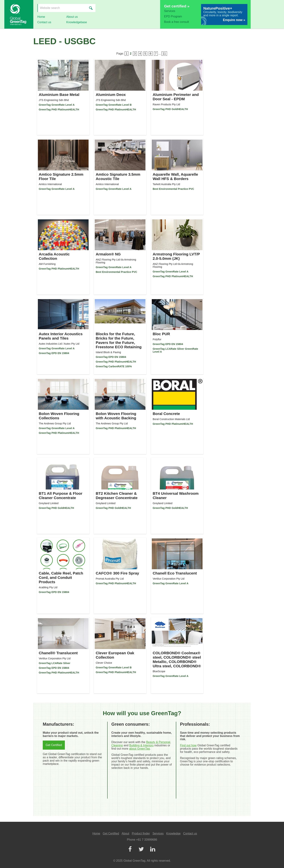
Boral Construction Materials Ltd (171, 419)
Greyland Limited (49, 503)
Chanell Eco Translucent (175, 573)
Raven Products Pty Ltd (166, 104)
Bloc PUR (161, 334)
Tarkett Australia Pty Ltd (166, 184)
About (126, 833)
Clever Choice (104, 663)
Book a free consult (177, 22)
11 (164, 54)
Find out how (188, 745)
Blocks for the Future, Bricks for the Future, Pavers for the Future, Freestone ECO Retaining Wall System (119, 343)
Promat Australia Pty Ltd (110, 579)
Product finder (141, 833)
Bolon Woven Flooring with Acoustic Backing (116, 416)
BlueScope (159, 671)
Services (170, 11)
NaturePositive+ (218, 8)
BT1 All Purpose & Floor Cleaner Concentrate (61, 496)
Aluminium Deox (111, 95)
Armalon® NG (108, 254)
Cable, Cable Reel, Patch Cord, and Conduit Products (61, 577)
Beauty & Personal (158, 742)
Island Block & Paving (108, 352)
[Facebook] (130, 849)
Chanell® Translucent (58, 653)
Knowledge (173, 833)
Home (41, 17)
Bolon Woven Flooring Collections (59, 416)
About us (72, 17)
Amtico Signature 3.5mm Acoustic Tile (118, 176)
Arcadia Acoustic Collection (54, 256)
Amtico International (50, 184)
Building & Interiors (141, 745)
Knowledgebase (77, 22)
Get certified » (177, 6)
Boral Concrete (166, 414)
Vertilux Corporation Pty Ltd (169, 579)
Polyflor (157, 339)
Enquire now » (234, 20)
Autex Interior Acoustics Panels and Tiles (61, 336)
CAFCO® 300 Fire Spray (117, 573)
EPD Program (173, 16)
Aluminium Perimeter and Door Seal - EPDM (176, 97)
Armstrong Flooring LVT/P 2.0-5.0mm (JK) (176, 256)
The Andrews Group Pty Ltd (55, 423)
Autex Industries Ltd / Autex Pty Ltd (59, 344)
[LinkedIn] (153, 849)
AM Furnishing (47, 264)
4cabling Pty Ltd (48, 587)
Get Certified (54, 745)
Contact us (44, 22)
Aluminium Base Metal (59, 95)
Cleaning (117, 745)
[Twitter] (141, 849)
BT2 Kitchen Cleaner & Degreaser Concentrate (117, 496)
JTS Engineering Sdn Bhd (54, 100)
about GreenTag (140, 749)
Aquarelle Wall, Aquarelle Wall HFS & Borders (175, 176)
